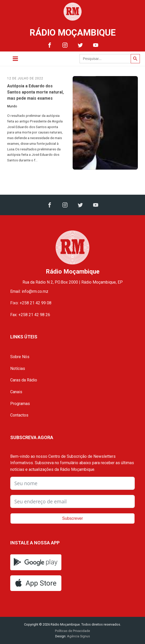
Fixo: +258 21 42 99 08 (31, 303)
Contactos (19, 415)
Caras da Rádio (24, 380)
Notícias (18, 368)
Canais (16, 392)
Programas (20, 404)
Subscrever (72, 518)
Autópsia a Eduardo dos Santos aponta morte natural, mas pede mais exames (35, 92)
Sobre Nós (20, 357)
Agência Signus (78, 636)
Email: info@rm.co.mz (29, 291)
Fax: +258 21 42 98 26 (30, 315)
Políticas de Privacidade (72, 631)
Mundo (12, 106)
